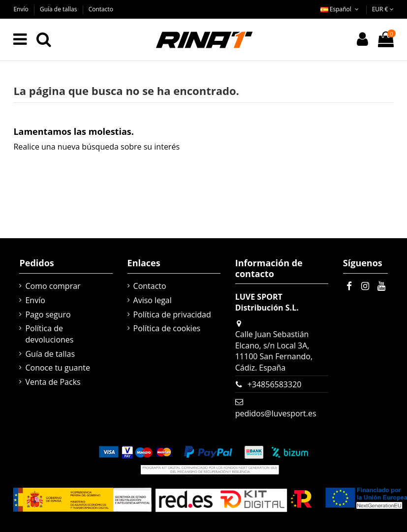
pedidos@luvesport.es (276, 413)
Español (341, 9)
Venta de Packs (53, 382)
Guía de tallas (59, 9)
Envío (21, 9)
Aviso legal (153, 300)
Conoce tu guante (58, 368)
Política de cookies (167, 328)
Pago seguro (48, 314)
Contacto (101, 9)
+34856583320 (275, 384)
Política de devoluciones (49, 334)
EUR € (383, 9)
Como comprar (53, 286)
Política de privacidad (172, 314)
